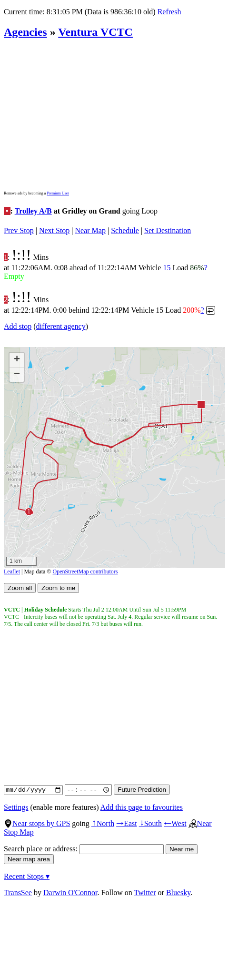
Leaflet (12, 572)
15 (167, 268)
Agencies (25, 32)
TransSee (18, 893)
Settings (16, 807)
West (175, 823)
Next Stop (54, 230)
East (127, 823)
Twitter (145, 893)
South (150, 823)
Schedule (125, 230)
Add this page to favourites (142, 807)
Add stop (18, 326)
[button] (201, 404)
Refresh (169, 12)
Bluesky (178, 893)
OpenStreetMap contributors (85, 572)
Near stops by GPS (37, 823)
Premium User (58, 193)
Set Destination (168, 230)
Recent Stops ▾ (27, 876)
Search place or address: (84, 849)
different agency (61, 326)
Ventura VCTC (95, 32)
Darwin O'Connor (70, 893)
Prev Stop (19, 230)
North (103, 823)
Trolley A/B (33, 211)
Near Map (90, 230)
